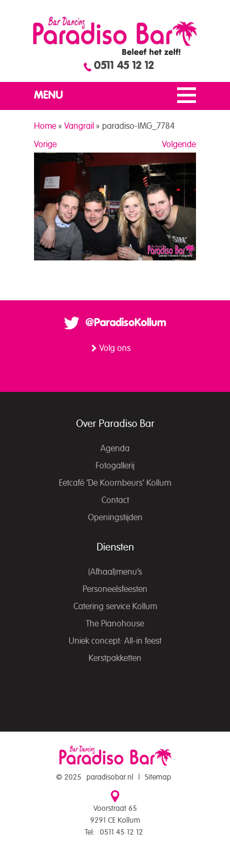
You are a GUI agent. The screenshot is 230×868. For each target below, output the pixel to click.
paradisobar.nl (110, 777)
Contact (115, 500)
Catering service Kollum (115, 607)
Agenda (115, 449)
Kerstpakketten (115, 658)
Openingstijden (115, 518)
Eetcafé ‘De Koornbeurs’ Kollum (115, 483)
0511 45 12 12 (124, 66)
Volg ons (115, 348)
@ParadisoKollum (126, 323)
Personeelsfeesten (115, 589)
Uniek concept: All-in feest (115, 641)
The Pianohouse (115, 624)
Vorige (45, 144)
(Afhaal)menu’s (115, 572)
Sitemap (158, 777)
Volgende (179, 144)
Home (45, 126)
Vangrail (79, 126)
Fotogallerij (115, 466)
